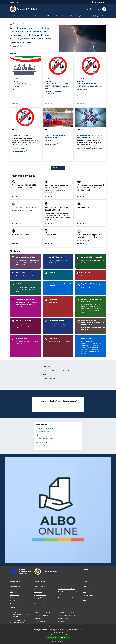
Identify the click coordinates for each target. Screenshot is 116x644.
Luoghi (85, 600)
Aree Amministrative (16, 589)
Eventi (84, 603)
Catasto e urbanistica (40, 601)
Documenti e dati (15, 604)
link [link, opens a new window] (74, 634)
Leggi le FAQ (38, 618)
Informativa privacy (64, 618)
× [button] (114, 626)
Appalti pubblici (38, 598)
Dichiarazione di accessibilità (66, 624)
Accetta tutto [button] (52, 638)
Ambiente (61, 595)
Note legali (61, 621)
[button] (58, 641)
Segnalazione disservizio (41, 615)
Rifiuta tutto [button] (65, 637)
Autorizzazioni (62, 601)
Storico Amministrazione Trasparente (69, 615)
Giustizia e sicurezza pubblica (66, 589)
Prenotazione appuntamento (42, 612)
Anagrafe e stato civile (40, 586)
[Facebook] (90, 9)
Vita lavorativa (38, 592)
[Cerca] (104, 9)
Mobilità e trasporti (39, 604)
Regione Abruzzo (15, 2)
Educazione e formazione (65, 586)
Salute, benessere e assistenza (67, 598)
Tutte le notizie (58, 168)
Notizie (85, 586)
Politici (12, 598)
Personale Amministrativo (17, 601)
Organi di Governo (15, 586)
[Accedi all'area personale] (98, 2)
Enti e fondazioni (15, 595)
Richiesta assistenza (40, 621)
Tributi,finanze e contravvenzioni (68, 592)
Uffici (11, 592)
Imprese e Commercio (40, 595)
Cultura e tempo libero (40, 589)
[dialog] (58, 634)
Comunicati (86, 589)
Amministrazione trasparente (67, 612)
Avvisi (15, 24)
